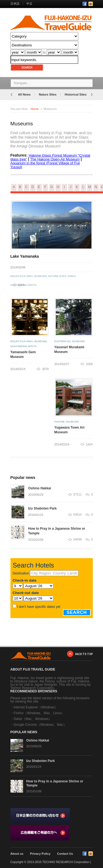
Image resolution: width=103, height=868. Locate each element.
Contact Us (65, 854)
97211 (78, 494)
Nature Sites (48, 94)
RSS (91, 4)
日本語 (15, 4)
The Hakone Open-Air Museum (55, 159)
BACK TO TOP (84, 654)
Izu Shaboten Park (43, 508)
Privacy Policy (40, 854)
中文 (29, 4)
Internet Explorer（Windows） (36, 707)
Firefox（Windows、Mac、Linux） (39, 713)
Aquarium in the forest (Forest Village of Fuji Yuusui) (45, 165)
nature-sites (57, 276)
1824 (89, 444)
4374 (21, 285)
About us (17, 854)
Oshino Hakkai (40, 488)
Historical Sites (76, 94)
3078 (45, 369)
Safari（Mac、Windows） (33, 719)
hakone (60, 422)
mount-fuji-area (22, 276)
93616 (78, 515)
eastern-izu (63, 341)
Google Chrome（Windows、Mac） (40, 725)
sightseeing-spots (23, 346)
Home (34, 109)
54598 (78, 539)
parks (72, 276)
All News (24, 94)
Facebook (85, 4)
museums (41, 276)
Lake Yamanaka (25, 256)
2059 (89, 364)
